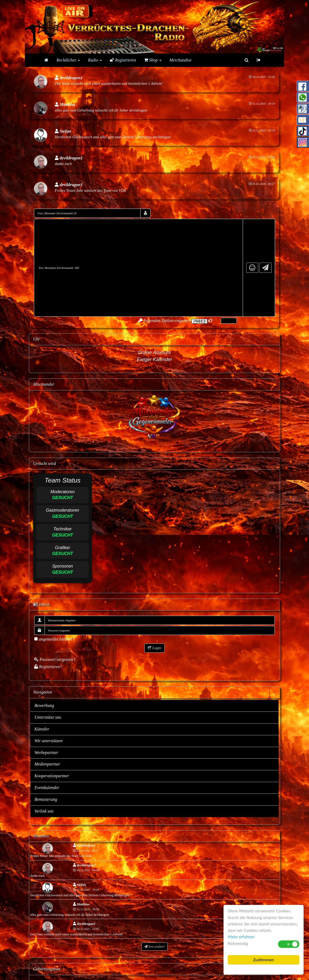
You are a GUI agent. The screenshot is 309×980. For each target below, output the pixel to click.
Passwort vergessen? (55, 659)
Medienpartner (47, 764)
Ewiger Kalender (154, 359)
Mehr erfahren (241, 937)
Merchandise (181, 60)
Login (154, 648)
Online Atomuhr (154, 353)
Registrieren (123, 60)
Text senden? (155, 947)
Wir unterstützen (49, 741)
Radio (95, 60)
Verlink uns (44, 811)
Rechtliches (68, 60)
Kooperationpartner (52, 776)
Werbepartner (46, 753)
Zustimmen (263, 960)
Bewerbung (44, 705)
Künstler (42, 729)
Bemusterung (46, 799)
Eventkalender (47, 788)
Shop (153, 60)
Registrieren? (48, 667)
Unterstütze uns (48, 717)
